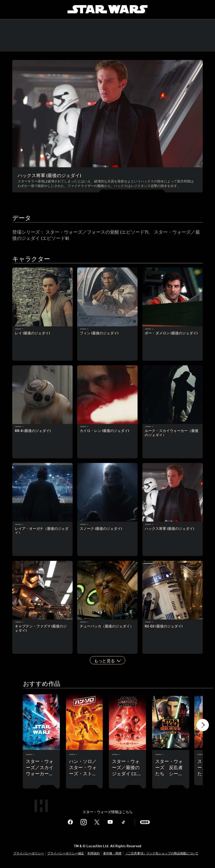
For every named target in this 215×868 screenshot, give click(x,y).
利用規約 (94, 854)
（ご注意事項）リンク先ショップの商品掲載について (162, 854)
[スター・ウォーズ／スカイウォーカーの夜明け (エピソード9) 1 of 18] (41, 722)
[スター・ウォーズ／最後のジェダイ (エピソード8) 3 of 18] (127, 722)
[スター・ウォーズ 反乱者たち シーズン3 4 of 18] (171, 722)
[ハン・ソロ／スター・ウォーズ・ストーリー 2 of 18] (84, 722)
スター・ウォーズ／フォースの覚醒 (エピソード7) (97, 232)
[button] (108, 660)
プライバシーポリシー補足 (66, 854)
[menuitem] (8, 9)
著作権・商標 (112, 854)
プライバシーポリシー (29, 854)
